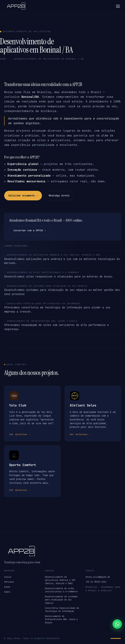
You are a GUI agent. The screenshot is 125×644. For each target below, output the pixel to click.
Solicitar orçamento (23, 196)
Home (3, 59)
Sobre (7, 592)
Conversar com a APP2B (30, 231)
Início (8, 577)
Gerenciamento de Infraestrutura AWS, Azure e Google (61, 619)
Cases (7, 587)
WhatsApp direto (59, 196)
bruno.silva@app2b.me (98, 577)
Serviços (9, 582)
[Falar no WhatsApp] (117, 624)
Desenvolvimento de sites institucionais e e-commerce (61, 590)
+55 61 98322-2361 (96, 582)
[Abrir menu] (118, 6)
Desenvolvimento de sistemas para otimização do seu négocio (61, 600)
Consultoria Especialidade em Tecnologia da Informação (62, 610)
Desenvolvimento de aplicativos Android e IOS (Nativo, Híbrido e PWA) (60, 580)
